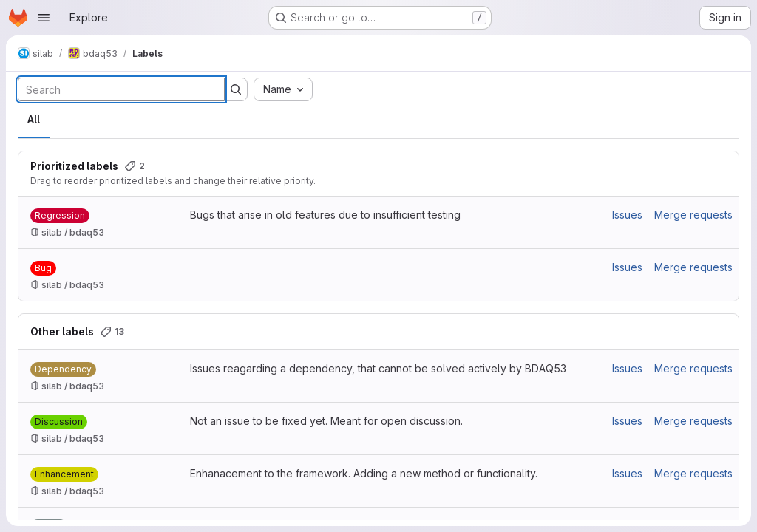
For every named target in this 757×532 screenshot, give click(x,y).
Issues (627, 215)
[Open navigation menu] (44, 18)
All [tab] (34, 119)
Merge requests (693, 215)
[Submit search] (236, 89)
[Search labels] (121, 89)
